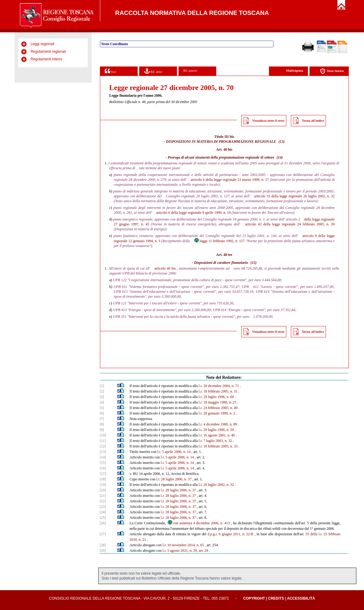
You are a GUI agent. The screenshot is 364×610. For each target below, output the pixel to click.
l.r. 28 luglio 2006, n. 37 (174, 479)
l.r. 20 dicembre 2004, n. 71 (219, 386)
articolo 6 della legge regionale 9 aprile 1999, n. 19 (193, 213)
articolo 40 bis (165, 268)
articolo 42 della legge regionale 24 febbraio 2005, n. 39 (290, 224)
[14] (103, 457)
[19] (103, 485)
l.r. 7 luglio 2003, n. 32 (215, 441)
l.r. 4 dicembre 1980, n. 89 (218, 424)
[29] (103, 551)
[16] (103, 468)
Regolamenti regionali (48, 52)
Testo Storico (332, 71)
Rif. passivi (190, 71)
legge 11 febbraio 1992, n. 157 (219, 241)
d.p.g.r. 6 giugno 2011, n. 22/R (230, 534)
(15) (253, 263)
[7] (102, 419)
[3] (102, 397)
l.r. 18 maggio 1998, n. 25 (217, 402)
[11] (103, 441)
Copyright (254, 598)
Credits (276, 598)
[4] (102, 402)
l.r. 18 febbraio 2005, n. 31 (218, 391)
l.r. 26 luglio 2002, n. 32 (216, 485)
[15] (103, 463)
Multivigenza (295, 71)
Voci (110, 71)
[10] (103, 435)
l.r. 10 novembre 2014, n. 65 (183, 545)
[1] (102, 386)
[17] (103, 474)
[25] (103, 518)
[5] (102, 408)
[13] (103, 452)
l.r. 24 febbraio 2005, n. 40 (218, 408)
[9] (102, 430)
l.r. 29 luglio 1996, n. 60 (216, 397)
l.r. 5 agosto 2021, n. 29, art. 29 (186, 551)
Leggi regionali (42, 44)
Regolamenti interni (46, 59)
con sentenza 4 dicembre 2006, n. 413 (199, 523)
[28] (103, 545)
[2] (102, 391)
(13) (281, 142)
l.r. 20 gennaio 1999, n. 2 (217, 413)
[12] (103, 446)
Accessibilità (301, 598)
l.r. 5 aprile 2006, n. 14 (174, 452)
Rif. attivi (153, 71)
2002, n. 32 (326, 196)
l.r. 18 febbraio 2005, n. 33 (218, 446)
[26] (103, 523)
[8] (102, 424)
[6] (102, 413)
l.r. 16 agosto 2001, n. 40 (217, 435)
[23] (103, 507)
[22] (103, 501)
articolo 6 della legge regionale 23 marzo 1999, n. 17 (230, 180)
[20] (103, 490)
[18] (103, 479)
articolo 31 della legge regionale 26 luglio (286, 196)
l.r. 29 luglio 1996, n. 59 (216, 430)
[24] (103, 512)
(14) (280, 157)
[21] (103, 496)
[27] (103, 534)
